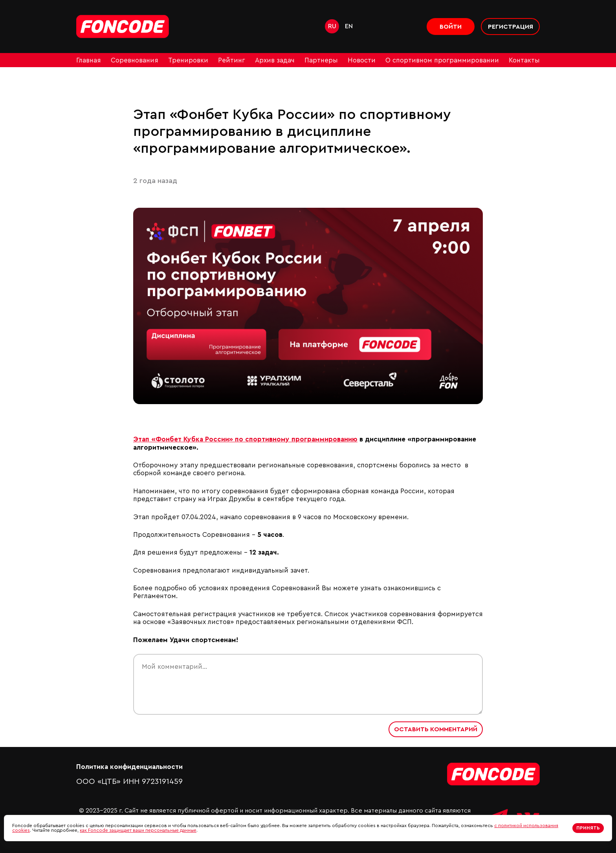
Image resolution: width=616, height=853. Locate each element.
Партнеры (321, 60)
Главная (89, 60)
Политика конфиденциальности (129, 767)
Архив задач (275, 60)
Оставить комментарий (436, 729)
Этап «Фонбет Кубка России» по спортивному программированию (245, 439)
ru (332, 26)
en (349, 26)
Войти (451, 27)
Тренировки (188, 60)
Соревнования (135, 60)
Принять (588, 828)
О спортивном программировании (442, 60)
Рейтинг (232, 60)
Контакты (524, 60)
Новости (362, 60)
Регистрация (511, 27)
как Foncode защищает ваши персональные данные (138, 830)
